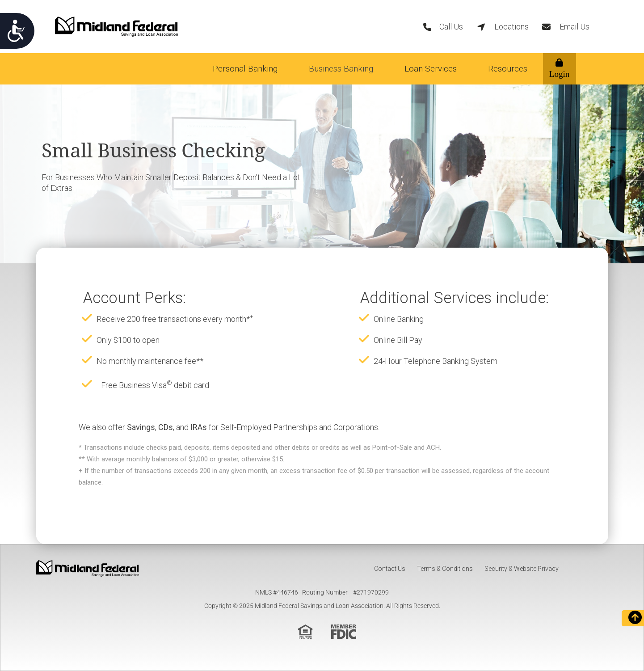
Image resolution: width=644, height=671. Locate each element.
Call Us (451, 27)
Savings (141, 427)
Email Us (575, 27)
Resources (508, 69)
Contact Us (390, 569)
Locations (511, 27)
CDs (166, 427)
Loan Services (431, 69)
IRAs (199, 427)
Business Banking (341, 69)
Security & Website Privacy (522, 569)
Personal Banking (245, 69)
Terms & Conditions (445, 569)
